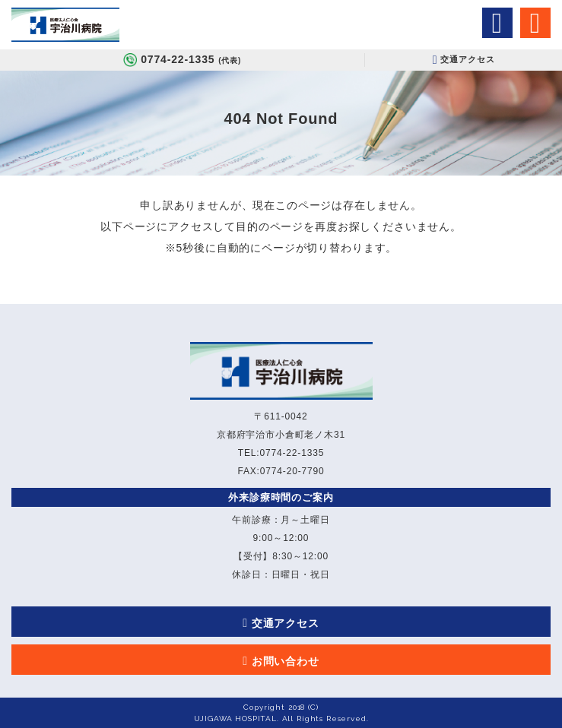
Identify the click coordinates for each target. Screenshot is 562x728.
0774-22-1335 (191, 59)
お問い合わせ (286, 661)
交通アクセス (467, 59)
